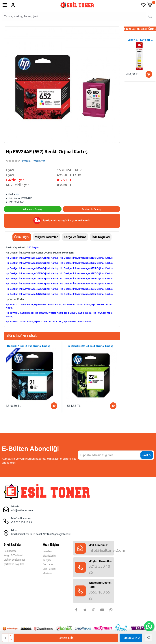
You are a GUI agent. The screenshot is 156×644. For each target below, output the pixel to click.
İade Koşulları (101, 237)
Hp (17, 194)
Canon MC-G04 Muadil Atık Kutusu (141, 40)
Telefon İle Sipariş (91, 209)
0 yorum (26, 161)
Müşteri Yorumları (47, 237)
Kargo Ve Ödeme (75, 237)
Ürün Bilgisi (22, 237)
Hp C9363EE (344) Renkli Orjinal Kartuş (30, 346)
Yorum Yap (39, 161)
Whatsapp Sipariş (32, 209)
